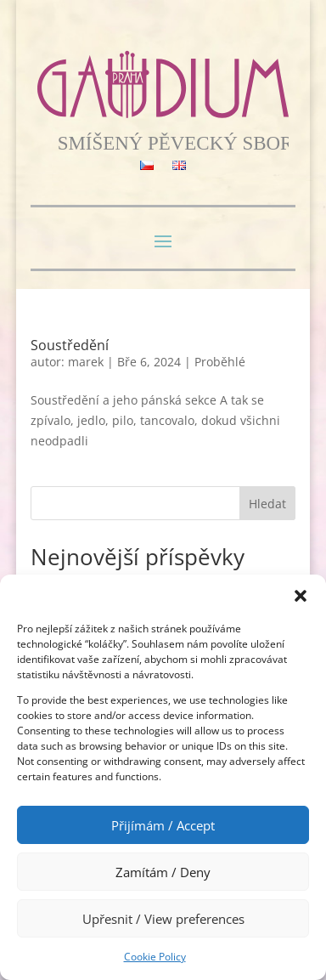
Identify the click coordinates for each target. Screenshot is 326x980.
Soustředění (70, 345)
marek (86, 362)
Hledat (267, 504)
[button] (301, 596)
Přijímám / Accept (163, 825)
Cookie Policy (155, 957)
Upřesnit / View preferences (163, 919)
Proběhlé (220, 362)
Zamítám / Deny (163, 872)
